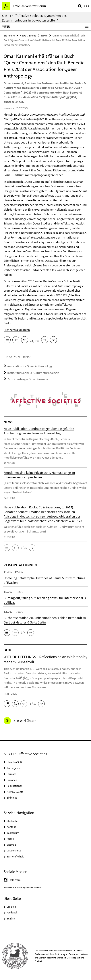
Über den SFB (14, 762)
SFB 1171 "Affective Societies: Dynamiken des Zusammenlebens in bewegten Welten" (34, 18)
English (11, 918)
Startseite (9, 35)
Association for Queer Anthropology (30, 366)
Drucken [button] (11, 907)
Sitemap (11, 845)
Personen (12, 780)
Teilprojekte (13, 768)
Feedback (12, 912)
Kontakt (11, 827)
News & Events (28, 35)
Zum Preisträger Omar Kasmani (28, 379)
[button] (7, 548)
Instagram (15, 880)
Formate (11, 774)
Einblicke (12, 798)
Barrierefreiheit (15, 856)
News (44, 35)
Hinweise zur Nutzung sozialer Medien (22, 887)
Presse (10, 839)
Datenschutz (14, 850)
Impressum (13, 833)
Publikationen (14, 786)
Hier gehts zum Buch (17, 330)
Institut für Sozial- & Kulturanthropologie (33, 373)
